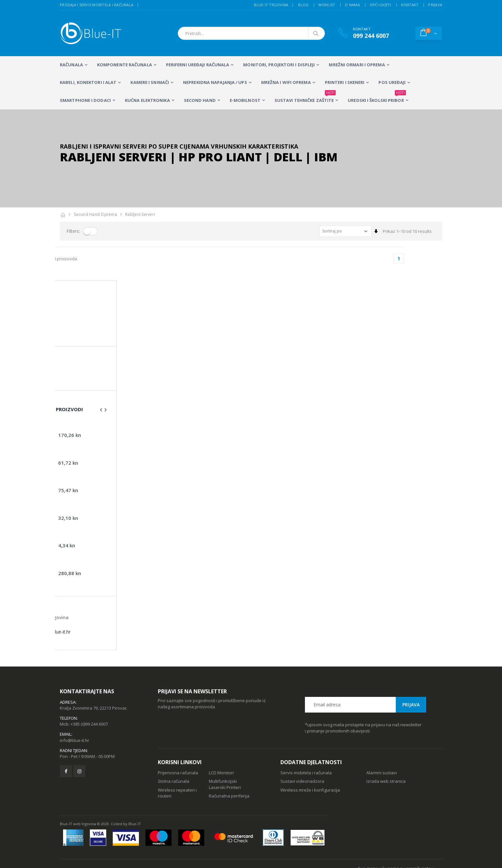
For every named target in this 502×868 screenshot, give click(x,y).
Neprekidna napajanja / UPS (215, 82)
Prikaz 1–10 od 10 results (407, 231)
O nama (352, 5)
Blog (303, 5)
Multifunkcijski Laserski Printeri (225, 750)
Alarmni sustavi (382, 739)
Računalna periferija (229, 762)
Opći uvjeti (380, 5)
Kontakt (410, 5)
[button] (429, 33)
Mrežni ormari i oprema (357, 65)
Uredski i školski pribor (377, 97)
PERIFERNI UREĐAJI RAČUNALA (198, 65)
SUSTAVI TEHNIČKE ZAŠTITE (305, 97)
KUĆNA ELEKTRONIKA (147, 100)
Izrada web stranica (386, 747)
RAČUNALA (71, 65)
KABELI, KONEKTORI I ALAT (88, 82)
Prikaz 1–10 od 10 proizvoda (88, 259)
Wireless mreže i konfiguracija (310, 756)
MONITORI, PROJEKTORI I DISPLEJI (279, 65)
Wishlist (327, 5)
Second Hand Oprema (95, 214)
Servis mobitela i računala (306, 739)
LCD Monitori (221, 739)
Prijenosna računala (178, 739)
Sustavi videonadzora (302, 747)
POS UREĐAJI (392, 82)
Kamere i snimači (150, 82)
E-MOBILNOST (245, 100)
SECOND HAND (200, 100)
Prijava (435, 5)
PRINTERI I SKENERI (345, 82)
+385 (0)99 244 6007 (89, 690)
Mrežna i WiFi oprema (286, 82)
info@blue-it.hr (75, 707)
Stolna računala (174, 747)
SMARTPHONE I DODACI (85, 100)
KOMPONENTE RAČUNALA (125, 65)
